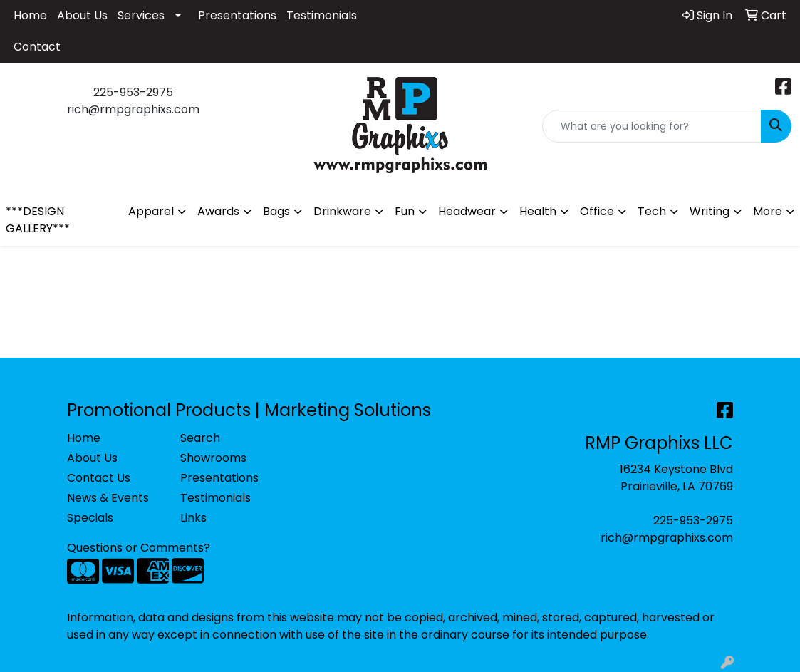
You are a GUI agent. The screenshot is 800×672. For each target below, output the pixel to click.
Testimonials (322, 15)
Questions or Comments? (139, 548)
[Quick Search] (652, 126)
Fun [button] (405, 211)
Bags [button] (276, 211)
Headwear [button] (467, 211)
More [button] (768, 211)
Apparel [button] (151, 211)
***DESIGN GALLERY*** (38, 220)
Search (200, 438)
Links (193, 518)
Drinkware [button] (342, 211)
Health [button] (538, 211)
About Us (82, 15)
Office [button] (597, 211)
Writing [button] (710, 211)
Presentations (237, 15)
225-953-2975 (693, 521)
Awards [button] (218, 211)
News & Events (108, 498)
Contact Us (99, 478)
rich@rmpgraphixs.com (667, 538)
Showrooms (213, 458)
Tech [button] (652, 211)
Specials (90, 518)
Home (30, 15)
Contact (37, 47)
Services (141, 15)
